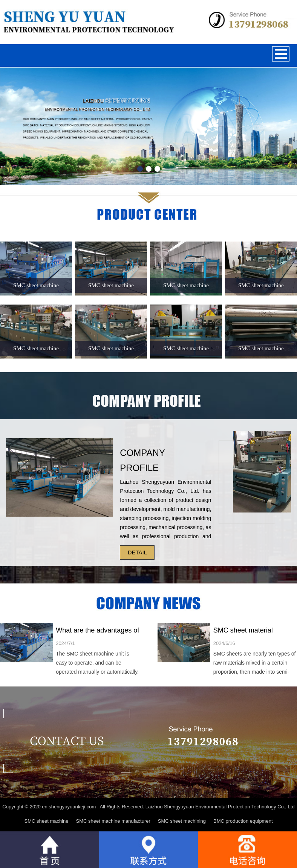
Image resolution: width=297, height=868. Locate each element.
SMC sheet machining (182, 821)
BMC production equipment (243, 821)
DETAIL (137, 552)
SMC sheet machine (46, 821)
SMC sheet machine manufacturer (113, 821)
